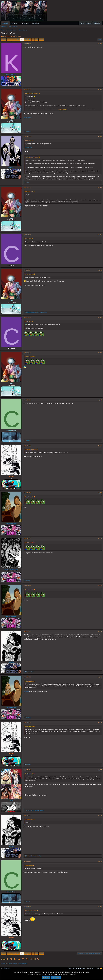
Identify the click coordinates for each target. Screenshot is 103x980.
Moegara (12, 167)
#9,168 (99, 353)
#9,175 (99, 677)
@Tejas (27, 692)
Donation (14, 23)
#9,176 (99, 723)
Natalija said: (30, 820)
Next (41, 40)
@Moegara (28, 118)
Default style (6, 968)
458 (18, 40)
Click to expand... (63, 110)
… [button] (11, 40)
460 (26, 40)
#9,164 (99, 187)
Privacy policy (90, 968)
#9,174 (99, 631)
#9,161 (99, 44)
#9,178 (99, 816)
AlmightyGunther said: (32, 93)
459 (22, 40)
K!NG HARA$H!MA (12, 569)
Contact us (71, 968)
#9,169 (99, 400)
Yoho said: (29, 141)
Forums (5, 23)
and (37, 312)
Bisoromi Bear (12, 524)
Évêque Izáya (6, 36)
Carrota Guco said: (32, 450)
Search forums (13, 26)
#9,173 (99, 586)
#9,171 (99, 493)
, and (36, 810)
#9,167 (99, 317)
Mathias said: (30, 681)
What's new (25, 23)
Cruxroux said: (30, 274)
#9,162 (99, 89)
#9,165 (99, 235)
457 (14, 40)
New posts (4, 26)
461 (30, 40)
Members (36, 23)
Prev (4, 40)
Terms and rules (80, 968)
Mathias (12, 662)
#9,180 (99, 907)
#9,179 (99, 861)
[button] (18, 23)
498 (37, 40)
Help (97, 968)
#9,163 (99, 137)
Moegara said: (30, 192)
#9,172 (99, 539)
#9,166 (99, 270)
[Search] (98, 23)
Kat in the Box (12, 74)
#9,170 (99, 446)
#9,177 (99, 770)
